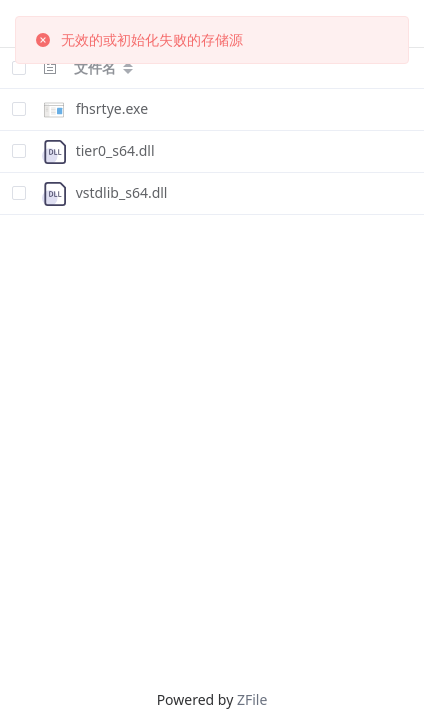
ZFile (252, 699)
